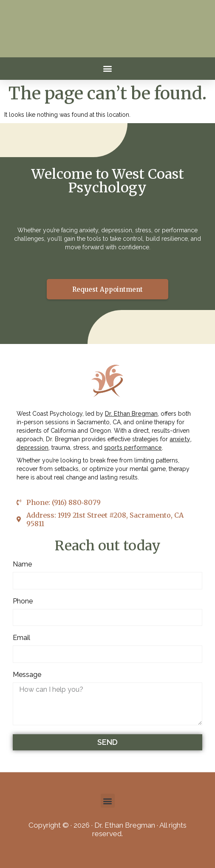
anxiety (180, 439)
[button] (108, 69)
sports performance (133, 448)
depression (33, 448)
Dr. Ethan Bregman (131, 414)
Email (21, 638)
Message (27, 675)
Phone (23, 602)
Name (22, 565)
